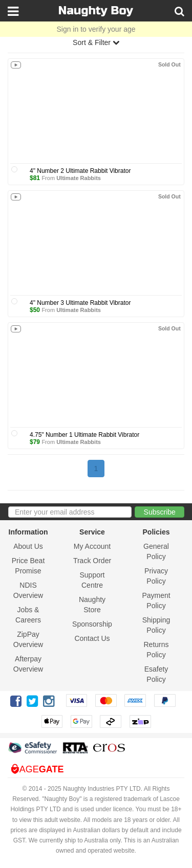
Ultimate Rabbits (79, 178)
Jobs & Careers (28, 615)
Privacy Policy (156, 576)
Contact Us (92, 638)
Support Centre (92, 580)
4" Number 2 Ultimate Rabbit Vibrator (80, 171)
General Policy (156, 551)
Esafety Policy (156, 674)
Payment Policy (156, 600)
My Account (92, 546)
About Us (28, 546)
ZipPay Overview (28, 639)
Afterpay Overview (28, 664)
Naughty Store (92, 605)
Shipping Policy (156, 625)
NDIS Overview (28, 590)
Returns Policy (156, 650)
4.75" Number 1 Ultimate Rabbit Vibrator (84, 435)
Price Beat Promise (28, 566)
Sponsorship (92, 624)
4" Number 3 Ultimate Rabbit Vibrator (80, 303)
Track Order (92, 561)
